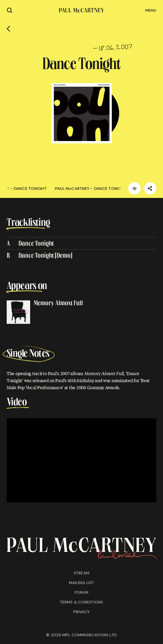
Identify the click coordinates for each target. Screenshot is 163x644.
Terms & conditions (81, 602)
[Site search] (10, 10)
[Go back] (9, 29)
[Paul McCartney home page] (81, 10)
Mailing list (81, 583)
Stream (81, 573)
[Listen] (134, 188)
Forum (82, 592)
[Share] (150, 188)
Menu (151, 10)
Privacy (82, 612)
